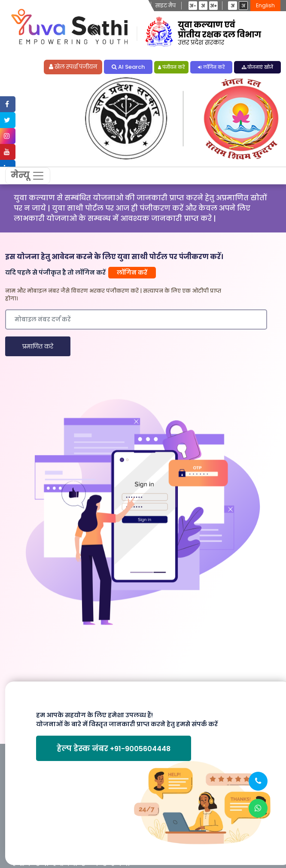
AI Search (128, 67)
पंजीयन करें (171, 68)
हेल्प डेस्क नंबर (114, 749)
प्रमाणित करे (38, 347)
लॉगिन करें (211, 68)
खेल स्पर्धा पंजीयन (73, 67)
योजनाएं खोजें (257, 68)
